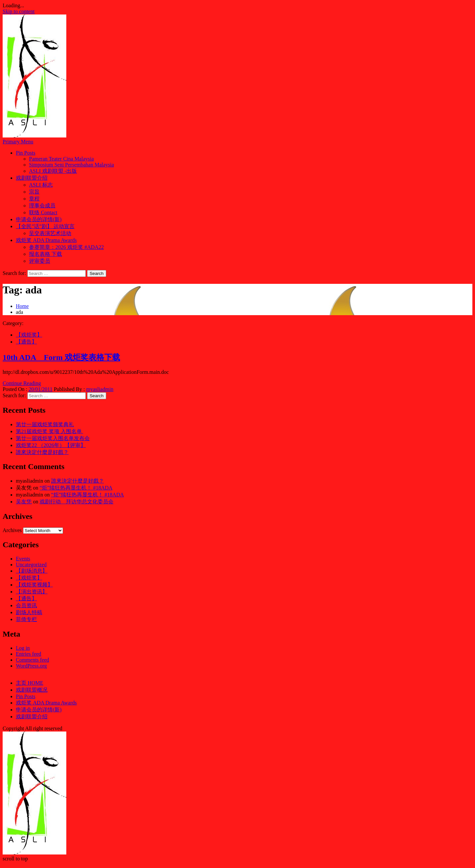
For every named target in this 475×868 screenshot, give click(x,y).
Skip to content (19, 11)
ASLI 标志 (41, 185)
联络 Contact (43, 212)
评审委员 (40, 261)
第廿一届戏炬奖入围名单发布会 (53, 438)
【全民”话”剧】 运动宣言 (45, 226)
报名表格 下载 (46, 254)
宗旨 (34, 192)
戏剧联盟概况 (32, 690)
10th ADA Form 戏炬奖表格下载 (61, 357)
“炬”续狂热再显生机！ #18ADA (76, 488)
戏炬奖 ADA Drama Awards (46, 240)
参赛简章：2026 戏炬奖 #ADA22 (66, 247)
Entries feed (29, 654)
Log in (23, 648)
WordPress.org (31, 666)
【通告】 (26, 342)
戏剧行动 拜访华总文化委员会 (77, 502)
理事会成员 (42, 206)
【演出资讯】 (32, 592)
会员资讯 (26, 605)
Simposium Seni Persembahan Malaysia (71, 165)
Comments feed (32, 660)
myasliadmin (100, 389)
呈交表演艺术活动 (50, 233)
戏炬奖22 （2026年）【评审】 (51, 445)
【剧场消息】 (32, 571)
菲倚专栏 (26, 619)
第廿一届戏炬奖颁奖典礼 (45, 424)
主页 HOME (30, 683)
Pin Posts (26, 153)
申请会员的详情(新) (39, 219)
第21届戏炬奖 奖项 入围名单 (49, 431)
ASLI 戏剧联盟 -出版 (53, 171)
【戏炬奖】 (29, 335)
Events (23, 559)
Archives (12, 530)
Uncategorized (31, 565)
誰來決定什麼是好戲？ (42, 452)
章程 (34, 199)
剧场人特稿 (29, 612)
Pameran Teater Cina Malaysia (61, 159)
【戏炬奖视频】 (34, 585)
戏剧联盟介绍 (32, 178)
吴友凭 (24, 502)
